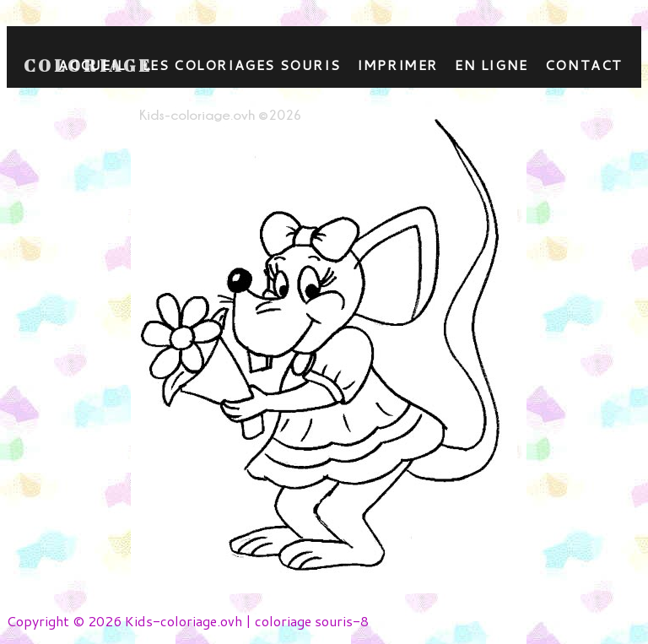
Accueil (92, 65)
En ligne (491, 65)
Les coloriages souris (242, 65)
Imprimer (397, 65)
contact (584, 65)
